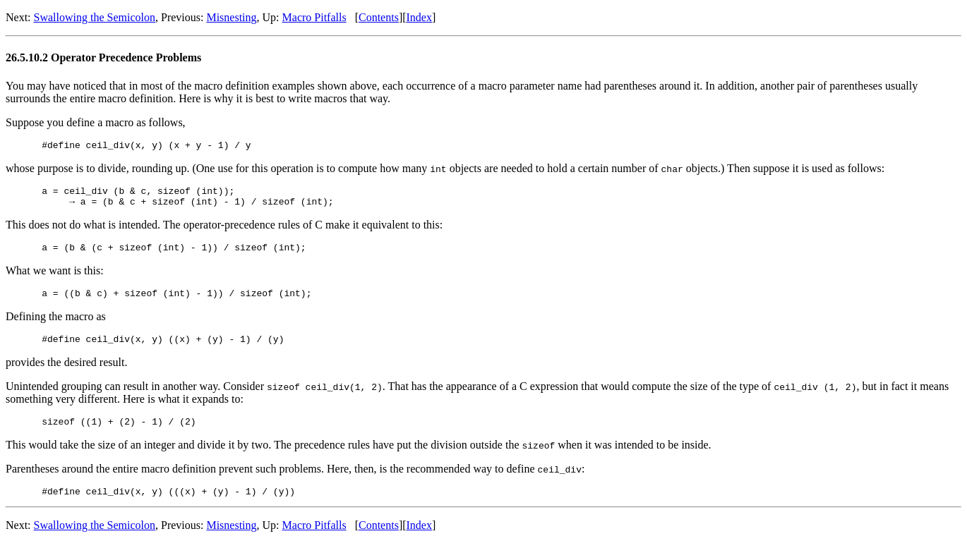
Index (419, 17)
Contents (379, 17)
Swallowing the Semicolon (95, 17)
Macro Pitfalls (314, 17)
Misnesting (231, 17)
